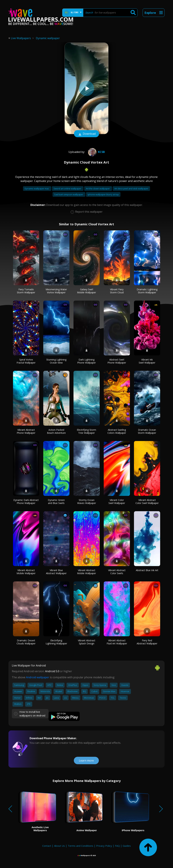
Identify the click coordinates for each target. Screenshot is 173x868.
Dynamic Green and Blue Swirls (56, 502)
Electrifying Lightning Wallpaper (56, 642)
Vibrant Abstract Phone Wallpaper (26, 431)
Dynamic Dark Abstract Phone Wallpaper (26, 502)
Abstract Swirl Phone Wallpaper (117, 361)
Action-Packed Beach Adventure (56, 431)
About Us (59, 846)
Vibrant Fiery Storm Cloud (117, 291)
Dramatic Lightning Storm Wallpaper (147, 291)
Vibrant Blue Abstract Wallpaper (56, 572)
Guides (127, 846)
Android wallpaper (38, 677)
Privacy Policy (104, 846)
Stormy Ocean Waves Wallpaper (87, 502)
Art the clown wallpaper (98, 189)
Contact (47, 846)
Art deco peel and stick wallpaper (131, 189)
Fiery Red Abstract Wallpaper (147, 642)
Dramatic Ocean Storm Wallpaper (147, 431)
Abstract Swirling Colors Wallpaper (117, 431)
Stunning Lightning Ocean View (56, 361)
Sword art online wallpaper (68, 189)
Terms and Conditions (81, 846)
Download (86, 134)
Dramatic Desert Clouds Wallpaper (26, 642)
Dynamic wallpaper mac (37, 189)
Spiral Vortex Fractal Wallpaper (26, 361)
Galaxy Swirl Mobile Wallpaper (86, 291)
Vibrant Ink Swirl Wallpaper (147, 361)
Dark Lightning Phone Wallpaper (86, 361)
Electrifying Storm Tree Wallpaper (86, 431)
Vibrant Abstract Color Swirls (117, 572)
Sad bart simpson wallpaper (69, 194)
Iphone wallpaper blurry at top (103, 194)
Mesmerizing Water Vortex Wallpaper (56, 291)
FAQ (117, 846)
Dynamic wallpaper (48, 38)
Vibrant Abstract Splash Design (87, 642)
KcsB (96, 152)
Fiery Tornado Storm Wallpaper (26, 291)
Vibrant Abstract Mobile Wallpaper (26, 572)
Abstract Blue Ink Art (147, 570)
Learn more (86, 760)
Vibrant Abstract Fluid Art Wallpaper (117, 642)
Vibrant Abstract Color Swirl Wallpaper (147, 502)
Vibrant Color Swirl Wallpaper (117, 502)
